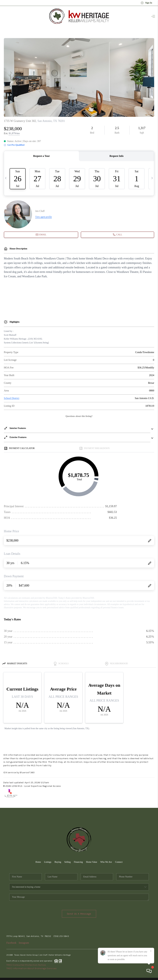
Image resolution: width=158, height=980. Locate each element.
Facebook (11, 943)
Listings (48, 862)
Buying (58, 862)
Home (38, 862)
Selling (67, 862)
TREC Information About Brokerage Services (32, 968)
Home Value (92, 862)
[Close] (151, 951)
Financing (78, 862)
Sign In (146, 3)
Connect (119, 862)
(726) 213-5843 (61, 936)
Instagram (24, 943)
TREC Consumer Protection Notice (26, 965)
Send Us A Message (79, 914)
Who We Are (106, 862)
